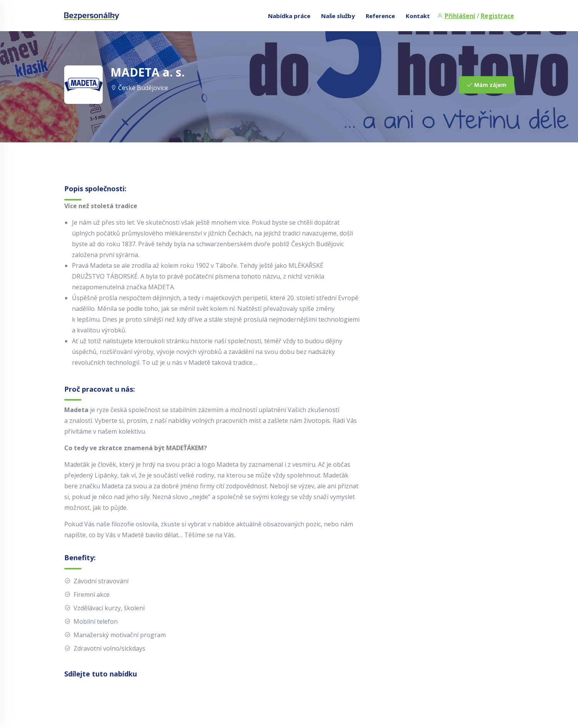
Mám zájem (486, 85)
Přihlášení (460, 16)
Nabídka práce (289, 16)
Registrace (497, 16)
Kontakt (418, 16)
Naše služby (338, 16)
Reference (380, 16)
